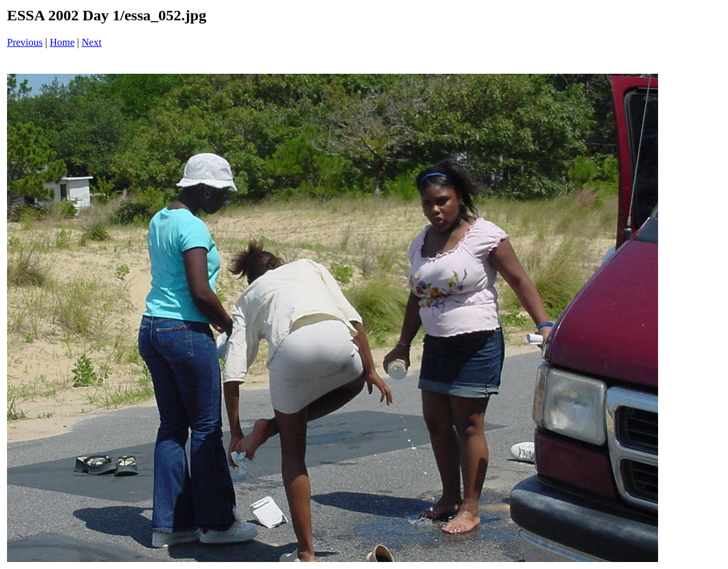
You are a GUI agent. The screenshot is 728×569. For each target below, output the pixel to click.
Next (92, 42)
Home (62, 42)
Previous (25, 42)
